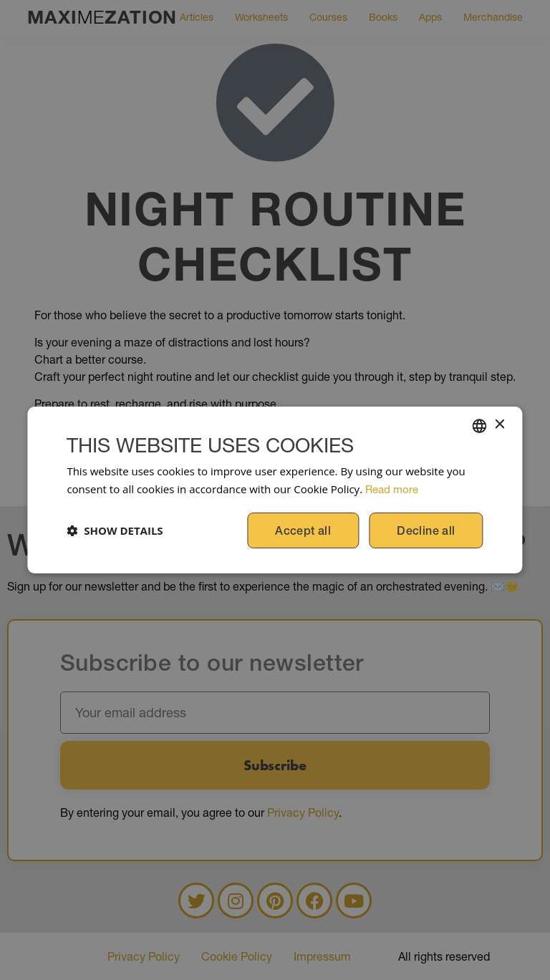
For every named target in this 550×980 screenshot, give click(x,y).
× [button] (500, 425)
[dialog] (275, 490)
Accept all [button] (303, 530)
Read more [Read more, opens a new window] (392, 489)
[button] (115, 530)
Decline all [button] (426, 530)
